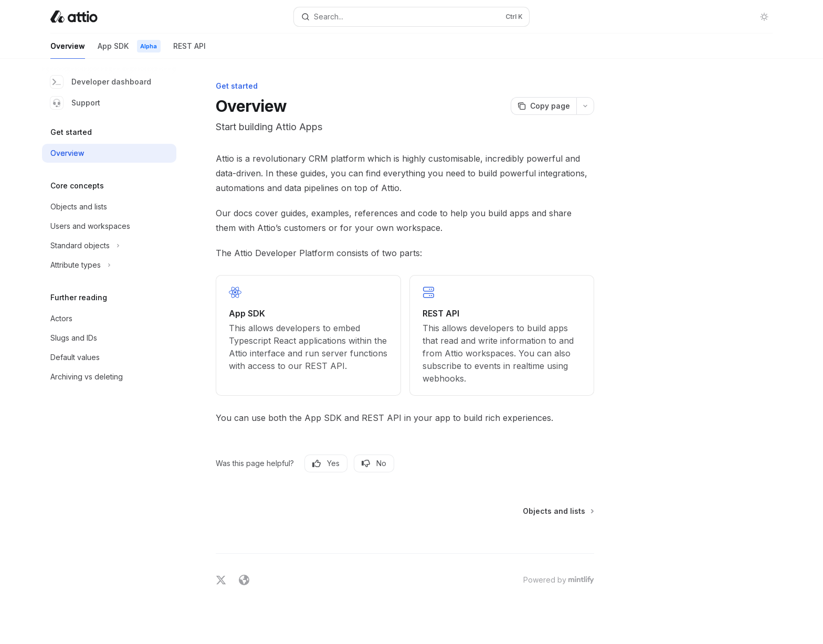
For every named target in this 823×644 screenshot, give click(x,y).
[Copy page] (544, 106)
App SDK (129, 50)
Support (75, 103)
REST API (189, 50)
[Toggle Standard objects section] (109, 246)
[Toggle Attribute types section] (109, 265)
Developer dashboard (101, 82)
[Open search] (411, 17)
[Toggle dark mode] (764, 17)
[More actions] (585, 106)
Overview (68, 50)
